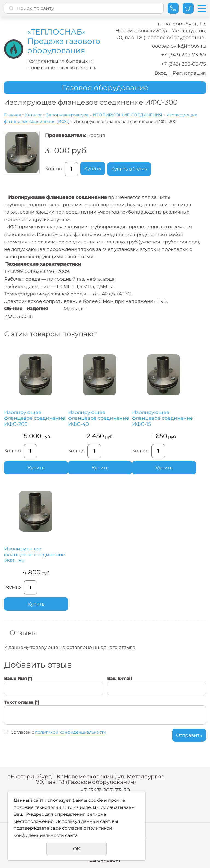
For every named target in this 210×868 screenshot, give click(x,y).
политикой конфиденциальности (71, 732)
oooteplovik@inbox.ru (179, 46)
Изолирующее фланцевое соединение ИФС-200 (35, 418)
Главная (13, 115)
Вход (161, 73)
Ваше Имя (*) (18, 678)
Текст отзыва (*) (22, 702)
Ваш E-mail (119, 678)
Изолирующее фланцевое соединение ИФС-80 (35, 555)
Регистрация (189, 73)
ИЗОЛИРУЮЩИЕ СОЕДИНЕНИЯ (127, 115)
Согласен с (58, 732)
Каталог (34, 115)
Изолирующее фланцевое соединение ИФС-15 (163, 418)
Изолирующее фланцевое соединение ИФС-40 (99, 418)
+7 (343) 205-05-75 (183, 64)
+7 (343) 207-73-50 (183, 55)
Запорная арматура (67, 115)
